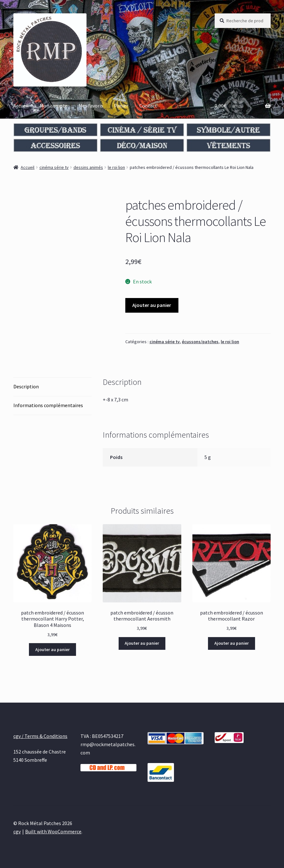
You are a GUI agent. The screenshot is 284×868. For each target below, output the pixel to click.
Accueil (21, 106)
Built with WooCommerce (53, 831)
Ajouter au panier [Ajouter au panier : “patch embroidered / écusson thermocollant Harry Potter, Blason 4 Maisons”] (52, 649)
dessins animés (88, 167)
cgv (17, 831)
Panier (121, 106)
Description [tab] (26, 386)
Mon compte (54, 106)
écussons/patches (200, 342)
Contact (148, 106)
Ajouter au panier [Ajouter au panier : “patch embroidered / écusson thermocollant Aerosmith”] (142, 643)
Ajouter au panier (152, 305)
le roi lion (116, 167)
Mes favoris (91, 106)
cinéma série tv (54, 167)
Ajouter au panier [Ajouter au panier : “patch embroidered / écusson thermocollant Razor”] (232, 643)
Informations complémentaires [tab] (48, 405)
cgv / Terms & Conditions (40, 736)
